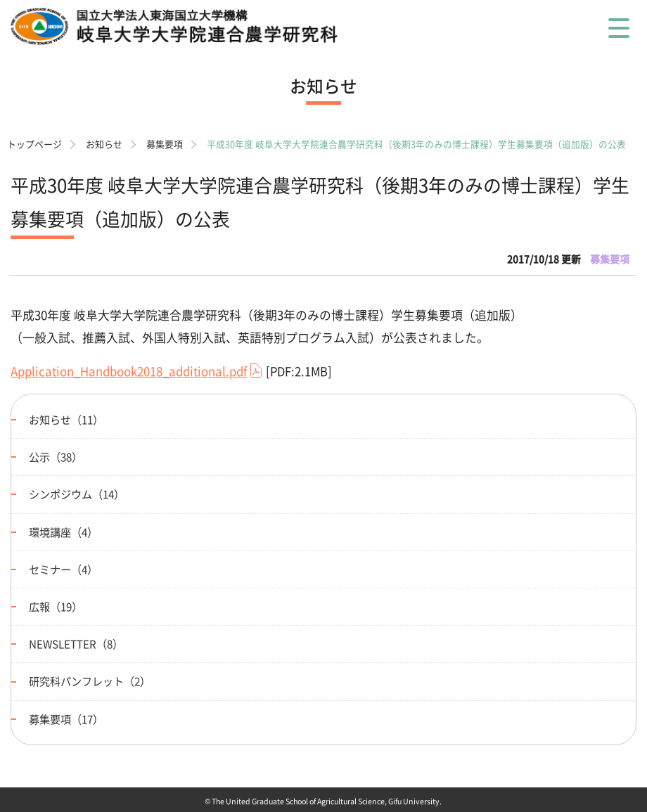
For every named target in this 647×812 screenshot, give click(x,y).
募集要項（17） (66, 719)
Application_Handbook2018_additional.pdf (129, 371)
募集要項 (165, 144)
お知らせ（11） (66, 419)
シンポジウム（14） (77, 494)
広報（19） (56, 606)
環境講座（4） (63, 532)
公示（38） (56, 457)
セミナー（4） (63, 569)
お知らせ (104, 144)
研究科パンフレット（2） (90, 681)
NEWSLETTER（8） (76, 644)
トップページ (34, 144)
